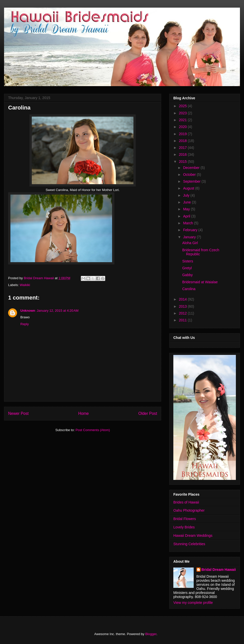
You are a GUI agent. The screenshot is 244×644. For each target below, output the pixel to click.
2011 (183, 320)
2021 (183, 120)
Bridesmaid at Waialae (200, 282)
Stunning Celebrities (189, 544)
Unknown (28, 311)
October (190, 175)
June (187, 202)
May (187, 209)
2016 (183, 154)
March (188, 223)
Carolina (189, 289)
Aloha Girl (190, 243)
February (191, 230)
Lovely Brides (184, 527)
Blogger (151, 634)
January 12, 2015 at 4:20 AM (58, 311)
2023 (183, 113)
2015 (183, 162)
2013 (183, 306)
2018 (183, 141)
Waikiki (25, 285)
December (192, 168)
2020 (183, 127)
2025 (183, 106)
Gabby (187, 275)
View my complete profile (193, 603)
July (187, 195)
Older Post (148, 413)
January (190, 237)
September (192, 181)
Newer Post (18, 413)
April (187, 216)
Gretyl (187, 268)
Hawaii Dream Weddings (193, 536)
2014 (183, 299)
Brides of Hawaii (186, 502)
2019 (183, 134)
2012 (183, 313)
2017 (183, 148)
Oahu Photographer (189, 510)
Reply (25, 324)
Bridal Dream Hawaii (219, 570)
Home (84, 413)
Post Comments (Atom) (93, 430)
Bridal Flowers (185, 519)
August (189, 188)
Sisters (188, 261)
